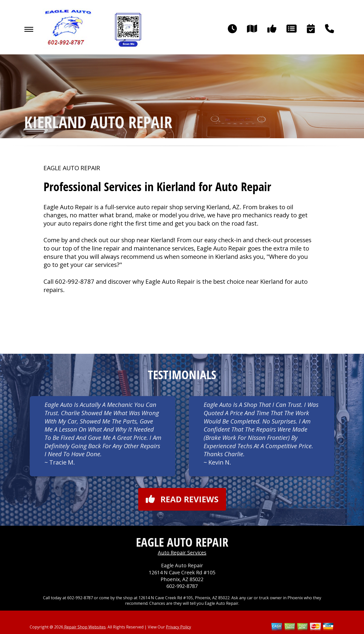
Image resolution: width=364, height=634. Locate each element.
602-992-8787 (75, 281)
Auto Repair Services (182, 553)
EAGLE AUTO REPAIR (72, 168)
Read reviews (182, 499)
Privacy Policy (178, 627)
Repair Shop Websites (84, 627)
